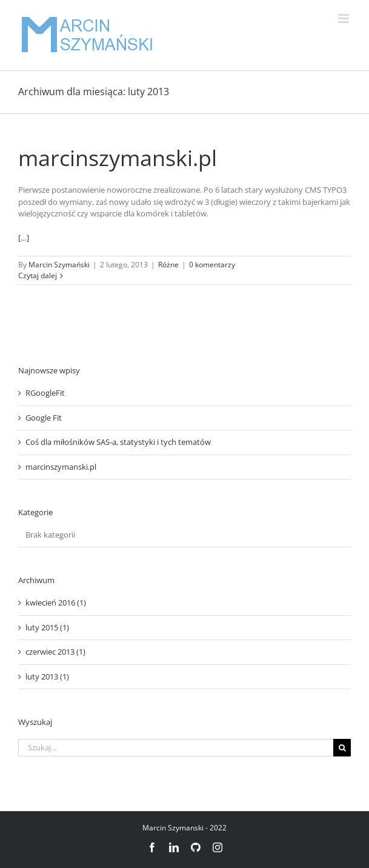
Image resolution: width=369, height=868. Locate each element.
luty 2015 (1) (47, 627)
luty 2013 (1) (47, 676)
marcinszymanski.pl (118, 158)
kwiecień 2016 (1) (56, 603)
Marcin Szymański (59, 265)
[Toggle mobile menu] (344, 18)
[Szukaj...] (176, 748)
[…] (24, 238)
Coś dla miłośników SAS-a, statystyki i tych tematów (118, 442)
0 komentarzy (212, 265)
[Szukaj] (342, 748)
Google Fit (44, 418)
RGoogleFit (45, 393)
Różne (168, 265)
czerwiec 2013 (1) (55, 652)
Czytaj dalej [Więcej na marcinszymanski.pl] (38, 275)
